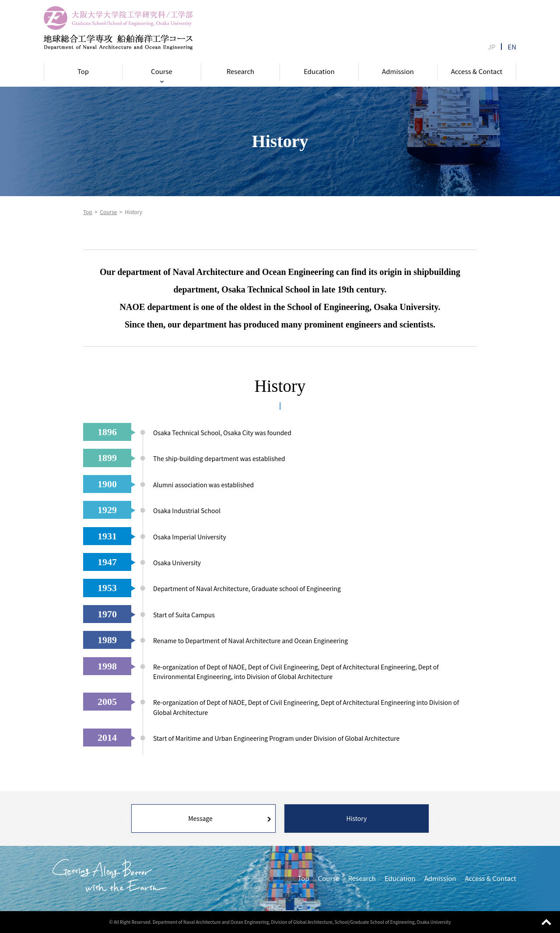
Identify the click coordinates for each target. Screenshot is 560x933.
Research (240, 71)
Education (319, 71)
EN (512, 47)
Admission (398, 71)
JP (492, 47)
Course (162, 71)
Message (200, 818)
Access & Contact (477, 71)
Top (83, 71)
